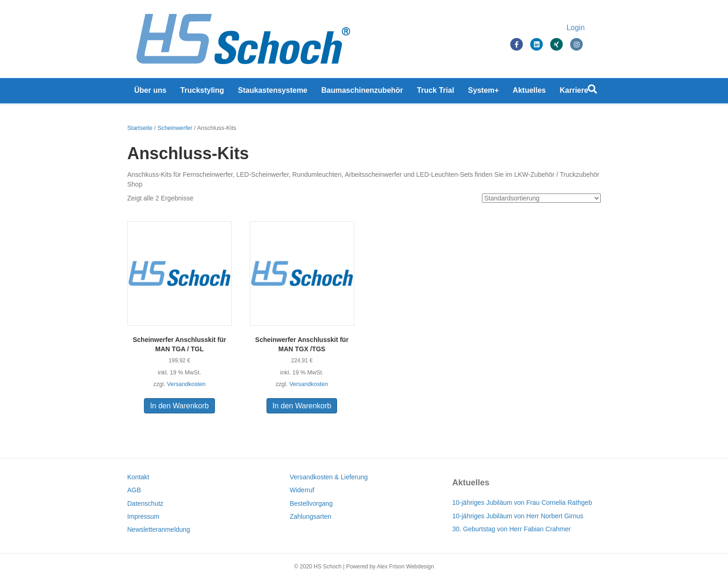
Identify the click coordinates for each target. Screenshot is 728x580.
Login (585, 29)
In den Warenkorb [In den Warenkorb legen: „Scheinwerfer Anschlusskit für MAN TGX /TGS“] (302, 406)
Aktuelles (529, 93)
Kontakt (138, 477)
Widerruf (302, 490)
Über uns (150, 93)
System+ (483, 93)
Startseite (140, 128)
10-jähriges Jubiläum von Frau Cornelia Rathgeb (522, 503)
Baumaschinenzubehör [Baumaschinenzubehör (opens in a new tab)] (362, 93)
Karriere (574, 93)
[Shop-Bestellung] (541, 198)
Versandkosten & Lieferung (329, 477)
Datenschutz (145, 503)
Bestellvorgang (311, 503)
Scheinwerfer (175, 128)
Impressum (143, 516)
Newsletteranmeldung (159, 529)
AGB (134, 490)
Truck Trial (435, 93)
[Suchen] (592, 91)
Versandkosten (186, 384)
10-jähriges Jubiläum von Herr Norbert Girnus (518, 516)
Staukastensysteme (273, 93)
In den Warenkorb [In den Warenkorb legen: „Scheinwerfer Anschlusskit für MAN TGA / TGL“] (179, 406)
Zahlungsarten (311, 516)
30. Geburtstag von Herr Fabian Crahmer (511, 529)
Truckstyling (202, 93)
